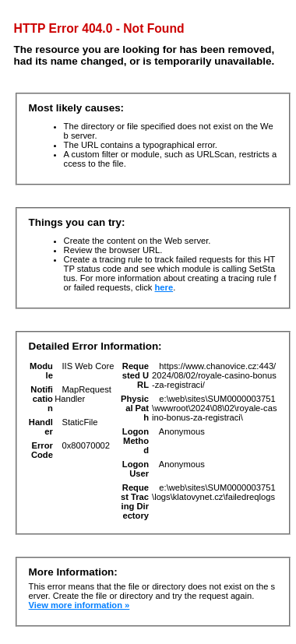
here (164, 287)
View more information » (79, 605)
